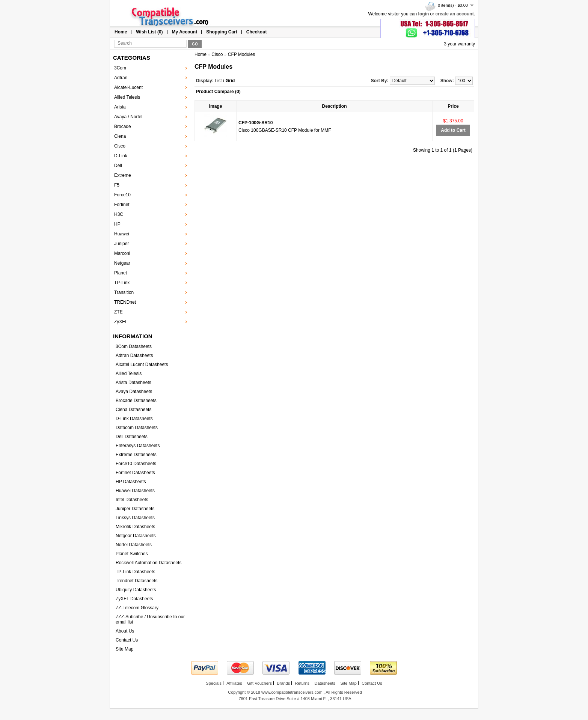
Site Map (124, 649)
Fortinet (122, 205)
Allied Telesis (127, 97)
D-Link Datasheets (134, 419)
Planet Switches (132, 554)
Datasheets (325, 683)
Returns (302, 683)
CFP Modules (241, 54)
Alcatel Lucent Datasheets (142, 365)
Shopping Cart (222, 32)
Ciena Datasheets (133, 410)
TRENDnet (125, 302)
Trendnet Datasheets (137, 581)
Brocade (123, 127)
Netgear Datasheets (136, 536)
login (424, 14)
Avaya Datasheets (134, 392)
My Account (185, 32)
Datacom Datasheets (137, 428)
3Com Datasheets (134, 346)
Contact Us (127, 640)
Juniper (121, 244)
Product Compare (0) (218, 92)
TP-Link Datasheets (135, 572)
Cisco (120, 146)
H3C (119, 214)
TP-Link (122, 283)
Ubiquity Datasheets (136, 590)
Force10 (122, 195)
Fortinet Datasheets (135, 473)
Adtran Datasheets (134, 355)
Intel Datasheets (132, 500)
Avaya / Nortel (128, 117)
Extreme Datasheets (136, 455)
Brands (283, 683)
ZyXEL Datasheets (134, 599)
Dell (118, 166)
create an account (455, 14)
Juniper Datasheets (135, 509)
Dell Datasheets (132, 437)
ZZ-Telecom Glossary (137, 608)
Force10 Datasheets (136, 464)
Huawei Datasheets (135, 491)
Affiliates (234, 683)
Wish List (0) (149, 32)
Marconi (122, 253)
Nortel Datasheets (134, 545)
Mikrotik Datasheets (135, 527)
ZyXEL (121, 322)
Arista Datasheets (133, 383)
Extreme (123, 175)
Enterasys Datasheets (138, 446)
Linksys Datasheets (135, 518)
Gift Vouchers (259, 683)
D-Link (121, 156)
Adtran (121, 78)
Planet (121, 273)
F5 (117, 185)
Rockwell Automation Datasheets (149, 563)
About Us (125, 631)
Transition (124, 292)
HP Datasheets (131, 482)
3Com (120, 68)
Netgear (122, 263)
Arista (120, 107)
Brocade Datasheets (136, 401)
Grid (230, 81)
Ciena (120, 136)
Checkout (257, 32)
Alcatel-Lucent (128, 87)
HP (117, 224)
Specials (214, 683)
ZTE (118, 312)
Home (121, 32)
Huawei (122, 234)
